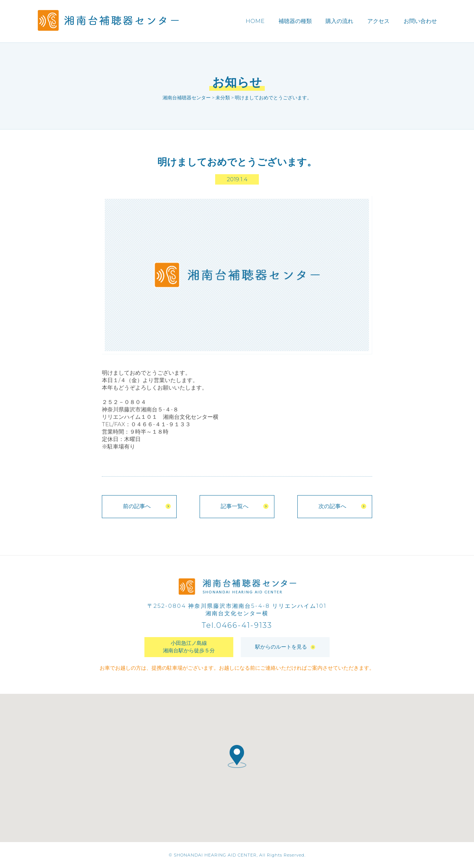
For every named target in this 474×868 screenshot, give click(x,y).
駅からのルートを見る (285, 647)
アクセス (378, 21)
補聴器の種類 (295, 21)
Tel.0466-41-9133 (237, 625)
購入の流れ (339, 21)
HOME (255, 21)
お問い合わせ (420, 21)
